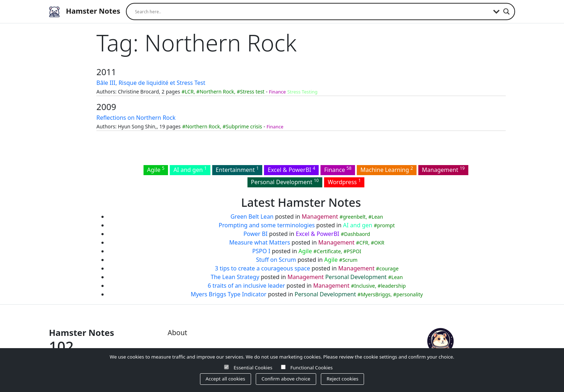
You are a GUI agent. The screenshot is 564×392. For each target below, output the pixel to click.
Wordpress (344, 182)
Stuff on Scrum (276, 260)
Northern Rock (217, 92)
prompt (386, 225)
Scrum (350, 260)
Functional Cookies (311, 368)
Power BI (256, 234)
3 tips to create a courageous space (262, 268)
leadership (393, 286)
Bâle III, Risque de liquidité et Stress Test (151, 83)
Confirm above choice (286, 379)
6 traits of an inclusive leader (246, 286)
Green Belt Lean (252, 216)
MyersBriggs (376, 294)
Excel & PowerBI (291, 169)
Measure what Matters (260, 242)
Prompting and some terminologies (267, 225)
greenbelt (354, 217)
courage (389, 268)
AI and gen (190, 169)
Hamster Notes (85, 12)
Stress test (252, 92)
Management (443, 169)
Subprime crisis (244, 126)
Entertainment (237, 169)
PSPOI (354, 251)
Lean (377, 217)
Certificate (329, 251)
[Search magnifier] (506, 12)
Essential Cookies (253, 368)
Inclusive (365, 286)
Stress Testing (303, 92)
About (177, 332)
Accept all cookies (226, 379)
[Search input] (312, 12)
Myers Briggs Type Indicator (229, 294)
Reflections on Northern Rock (136, 118)
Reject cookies (342, 379)
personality (410, 294)
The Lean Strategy (235, 277)
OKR (379, 243)
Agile (156, 169)
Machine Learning (387, 169)
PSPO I (261, 251)
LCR (189, 92)
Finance (278, 92)
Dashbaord (357, 234)
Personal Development (285, 182)
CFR (364, 243)
